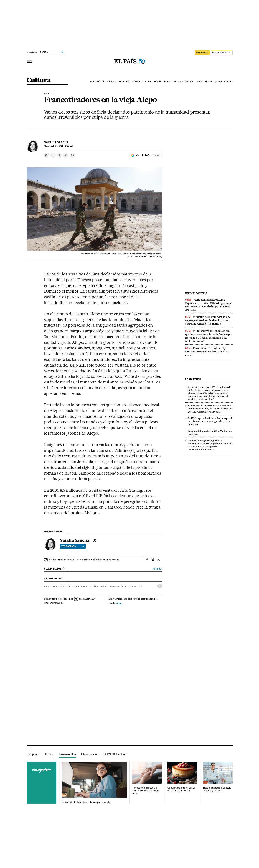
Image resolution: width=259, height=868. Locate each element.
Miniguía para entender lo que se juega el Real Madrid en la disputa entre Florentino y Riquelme (208, 320)
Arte (129, 81)
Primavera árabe (118, 586)
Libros (120, 81)
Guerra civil (136, 586)
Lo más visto (193, 379)
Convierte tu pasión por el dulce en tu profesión (181, 789)
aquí (119, 603)
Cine (92, 81)
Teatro (111, 81)
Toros (199, 81)
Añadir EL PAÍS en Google (148, 155)
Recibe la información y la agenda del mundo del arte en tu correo (84, 560)
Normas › (157, 569)
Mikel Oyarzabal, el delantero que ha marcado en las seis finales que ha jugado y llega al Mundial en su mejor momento (209, 336)
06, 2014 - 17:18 (62, 146)
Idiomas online (90, 754)
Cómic (174, 81)
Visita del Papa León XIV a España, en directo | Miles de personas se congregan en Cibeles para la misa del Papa (209, 305)
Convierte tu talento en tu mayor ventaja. (86, 802)
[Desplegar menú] (29, 61)
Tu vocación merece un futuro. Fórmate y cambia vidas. (146, 791)
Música (101, 81)
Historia (147, 81)
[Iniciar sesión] (222, 53)
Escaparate (33, 754)
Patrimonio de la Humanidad (91, 586)
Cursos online (67, 754)
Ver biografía (73, 546)
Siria (71, 586)
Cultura (39, 80)
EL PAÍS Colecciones (115, 754)
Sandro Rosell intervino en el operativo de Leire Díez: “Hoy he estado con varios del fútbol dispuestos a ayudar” (210, 409)
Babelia (209, 81)
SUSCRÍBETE (202, 53)
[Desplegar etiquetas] (160, 586)
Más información (54, 603)
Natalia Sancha (56, 142)
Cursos (49, 754)
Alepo (47, 586)
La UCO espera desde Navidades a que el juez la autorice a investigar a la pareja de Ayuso (210, 421)
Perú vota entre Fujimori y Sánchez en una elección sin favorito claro (207, 352)
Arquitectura (161, 81)
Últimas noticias (224, 81)
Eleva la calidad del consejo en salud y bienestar (217, 789)
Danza (137, 81)
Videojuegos (186, 81)
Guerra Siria (59, 586)
